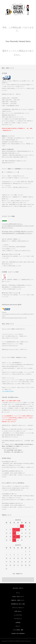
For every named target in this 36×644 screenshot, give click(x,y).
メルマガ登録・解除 (18, 630)
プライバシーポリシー (18, 608)
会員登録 (18, 622)
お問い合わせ (18, 611)
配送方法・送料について (18, 600)
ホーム (18, 593)
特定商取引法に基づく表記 (18, 604)
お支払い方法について (18, 596)
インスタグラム (18, 615)
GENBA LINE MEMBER (18, 634)
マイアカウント (18, 619)
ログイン (18, 626)
